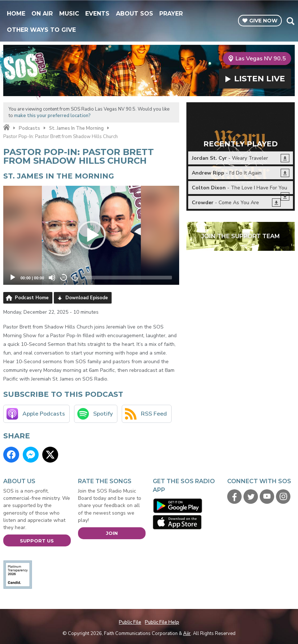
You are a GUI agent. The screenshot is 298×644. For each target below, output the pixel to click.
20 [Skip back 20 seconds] (64, 277)
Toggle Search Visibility (290, 21)
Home (16, 14)
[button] (91, 235)
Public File (130, 622)
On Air (42, 14)
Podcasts (29, 128)
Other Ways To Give (41, 30)
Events (97, 14)
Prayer (171, 14)
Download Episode (87, 298)
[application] (91, 235)
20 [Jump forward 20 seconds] (75, 277)
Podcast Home (32, 298)
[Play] (13, 278)
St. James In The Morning (76, 128)
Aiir (187, 634)
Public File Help (162, 622)
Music (69, 14)
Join (112, 533)
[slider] (128, 278)
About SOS (135, 14)
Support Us (37, 541)
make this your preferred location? (52, 116)
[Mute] (52, 278)
